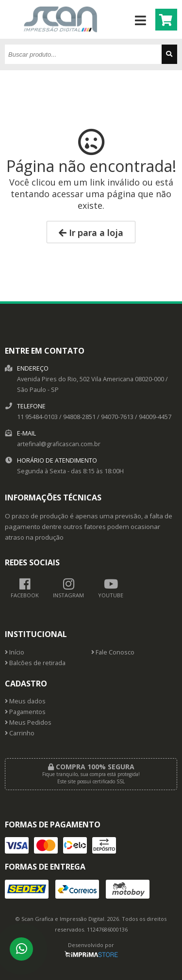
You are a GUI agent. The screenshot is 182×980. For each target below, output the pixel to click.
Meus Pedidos (28, 723)
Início (15, 652)
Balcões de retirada (35, 663)
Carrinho (20, 733)
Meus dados (25, 701)
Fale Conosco (113, 652)
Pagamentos (25, 712)
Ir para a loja (91, 233)
